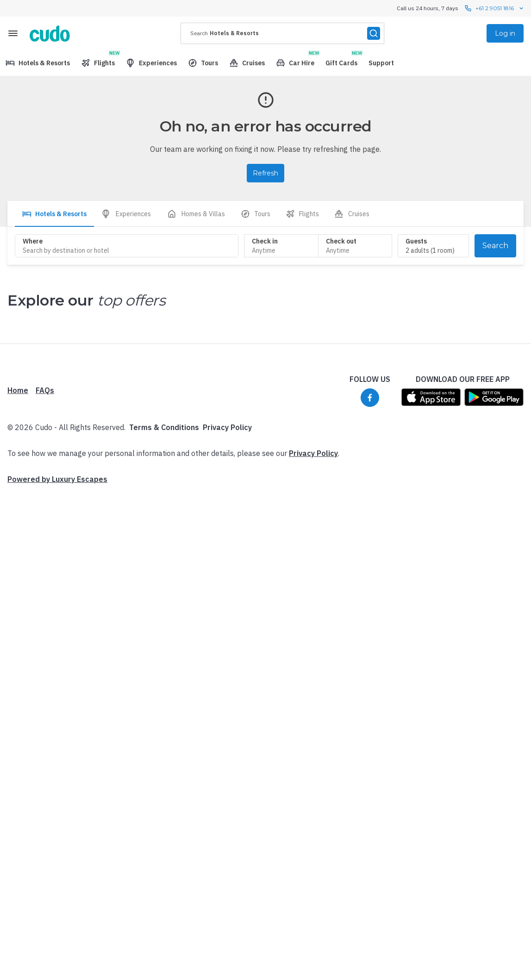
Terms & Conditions (164, 630)
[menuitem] (38, 63)
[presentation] (282, 33)
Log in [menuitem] (505, 33)
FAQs (45, 593)
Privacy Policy (227, 630)
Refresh (265, 173)
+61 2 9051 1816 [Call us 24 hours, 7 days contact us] (495, 8)
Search (495, 246)
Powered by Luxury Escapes (57, 682)
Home (18, 593)
